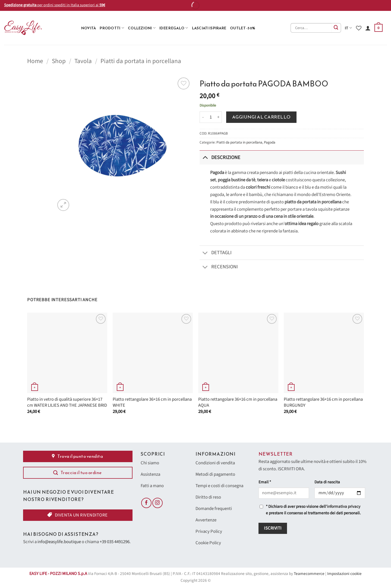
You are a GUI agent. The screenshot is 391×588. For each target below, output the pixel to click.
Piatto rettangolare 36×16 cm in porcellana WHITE (152, 402)
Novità (89, 28)
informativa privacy (344, 507)
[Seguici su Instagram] (157, 503)
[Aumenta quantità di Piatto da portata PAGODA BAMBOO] (219, 117)
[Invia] (336, 28)
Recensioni (219, 268)
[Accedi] (368, 28)
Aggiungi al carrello (261, 117)
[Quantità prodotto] (211, 117)
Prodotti (112, 28)
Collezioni (142, 28)
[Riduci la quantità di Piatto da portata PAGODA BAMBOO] (203, 117)
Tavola (83, 61)
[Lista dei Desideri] (359, 28)
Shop (59, 61)
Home (35, 61)
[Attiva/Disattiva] (205, 157)
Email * (265, 482)
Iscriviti (273, 528)
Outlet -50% (243, 28)
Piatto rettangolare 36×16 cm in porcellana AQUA (238, 402)
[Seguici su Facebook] (146, 503)
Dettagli (216, 253)
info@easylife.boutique (59, 542)
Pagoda (270, 142)
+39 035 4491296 (115, 542)
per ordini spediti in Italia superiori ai (55, 5)
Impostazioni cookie (344, 574)
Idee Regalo (174, 28)
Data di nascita (327, 482)
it (349, 28)
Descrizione (220, 157)
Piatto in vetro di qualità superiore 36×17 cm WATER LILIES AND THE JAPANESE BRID (67, 402)
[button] (379, 28)
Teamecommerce (309, 574)
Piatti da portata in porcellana (141, 61)
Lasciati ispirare (209, 28)
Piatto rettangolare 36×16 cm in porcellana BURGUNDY (323, 402)
